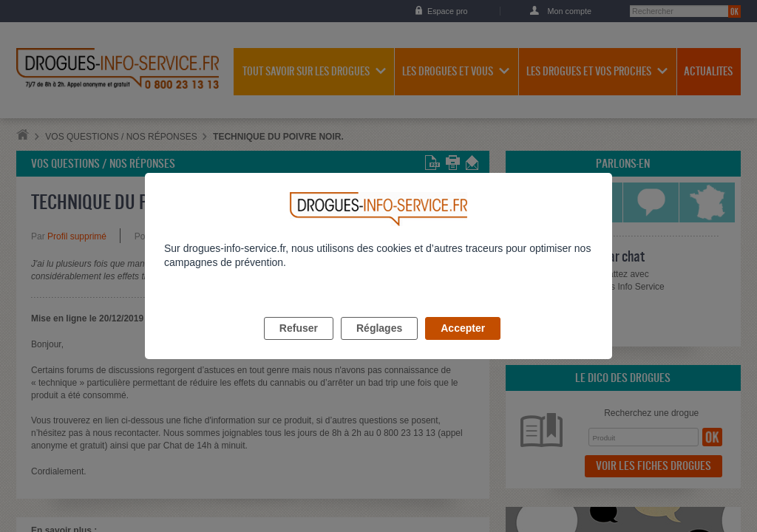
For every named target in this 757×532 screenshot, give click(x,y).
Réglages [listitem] (379, 345)
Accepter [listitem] (463, 345)
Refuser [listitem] (299, 345)
